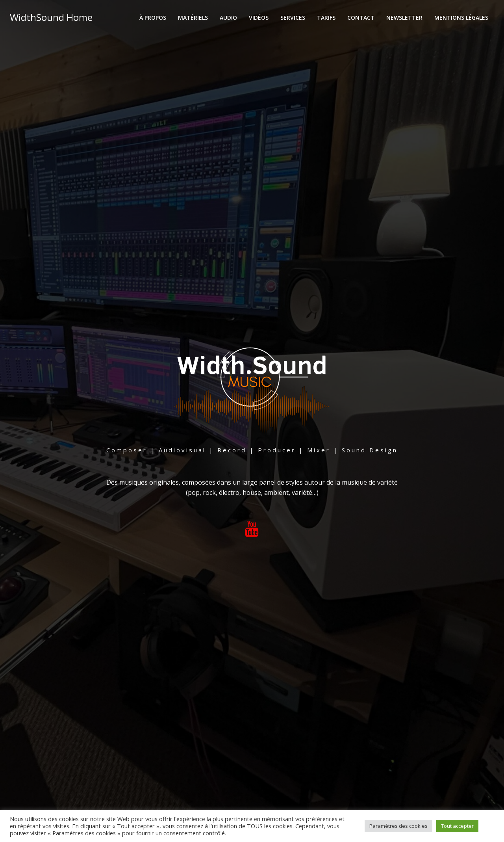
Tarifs (327, 18)
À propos (153, 18)
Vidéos (259, 18)
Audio (229, 18)
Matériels (193, 18)
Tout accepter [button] (457, 826)
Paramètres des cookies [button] (398, 826)
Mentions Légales (462, 18)
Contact (361, 18)
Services (293, 18)
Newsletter (405, 18)
